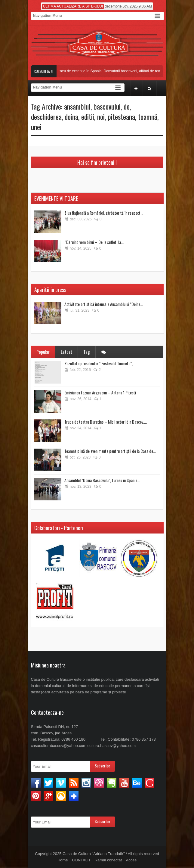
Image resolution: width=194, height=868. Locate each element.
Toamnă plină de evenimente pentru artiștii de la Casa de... (110, 451)
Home (63, 860)
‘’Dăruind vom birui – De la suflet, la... (94, 242)
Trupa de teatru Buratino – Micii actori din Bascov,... (106, 422)
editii (88, 117)
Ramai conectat (108, 860)
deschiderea (46, 117)
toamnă (148, 117)
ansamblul (77, 106)
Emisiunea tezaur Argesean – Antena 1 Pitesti (100, 392)
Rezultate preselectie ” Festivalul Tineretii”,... (100, 363)
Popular (43, 352)
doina (71, 117)
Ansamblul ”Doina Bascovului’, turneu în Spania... (102, 480)
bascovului (107, 106)
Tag (87, 352)
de (127, 106)
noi (101, 117)
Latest (66, 352)
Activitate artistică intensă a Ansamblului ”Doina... (104, 304)
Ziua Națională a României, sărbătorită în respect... (104, 213)
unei (36, 127)
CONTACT (81, 860)
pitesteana (121, 117)
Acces (131, 860)
